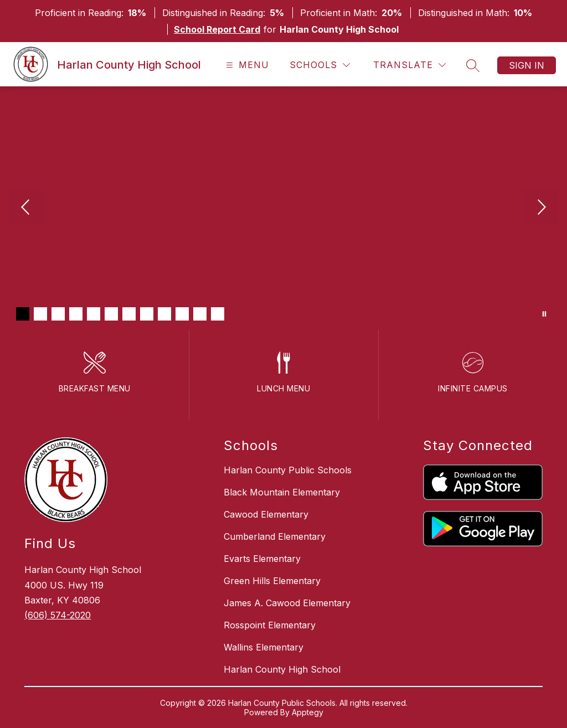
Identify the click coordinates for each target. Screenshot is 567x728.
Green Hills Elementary (272, 581)
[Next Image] (540, 208)
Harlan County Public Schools (288, 470)
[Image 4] (76, 314)
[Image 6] (111, 314)
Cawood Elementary (266, 514)
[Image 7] (129, 314)
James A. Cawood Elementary (287, 603)
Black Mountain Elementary (282, 492)
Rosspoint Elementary (270, 625)
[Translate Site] (409, 65)
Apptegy (308, 712)
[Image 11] (200, 314)
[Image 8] (147, 314)
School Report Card (217, 29)
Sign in (527, 65)
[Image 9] (164, 314)
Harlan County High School (282, 669)
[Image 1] (23, 314)
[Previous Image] (27, 208)
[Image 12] (218, 314)
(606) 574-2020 (58, 615)
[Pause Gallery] (544, 314)
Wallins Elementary (264, 647)
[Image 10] (182, 314)
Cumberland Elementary (275, 536)
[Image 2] (40, 314)
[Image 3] (58, 314)
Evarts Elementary (262, 559)
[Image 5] (94, 314)
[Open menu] (246, 65)
